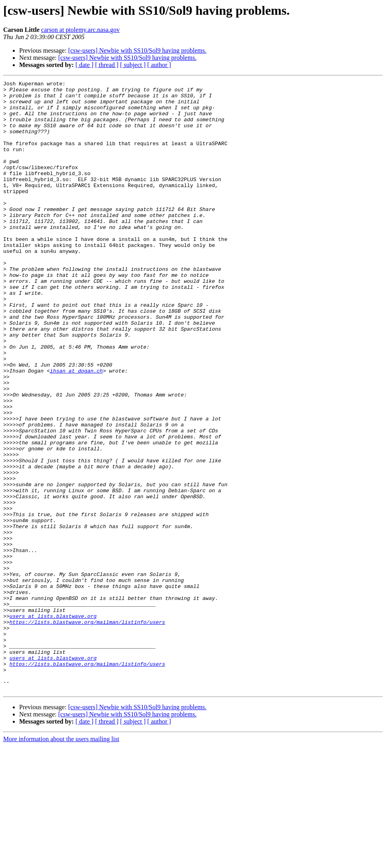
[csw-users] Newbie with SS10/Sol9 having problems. (138, 50)
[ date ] (84, 65)
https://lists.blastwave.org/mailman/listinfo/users (87, 731)
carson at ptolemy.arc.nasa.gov (80, 30)
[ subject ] (133, 65)
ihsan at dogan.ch (76, 429)
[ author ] (159, 65)
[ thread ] (107, 65)
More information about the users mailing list (61, 861)
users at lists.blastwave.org (53, 724)
